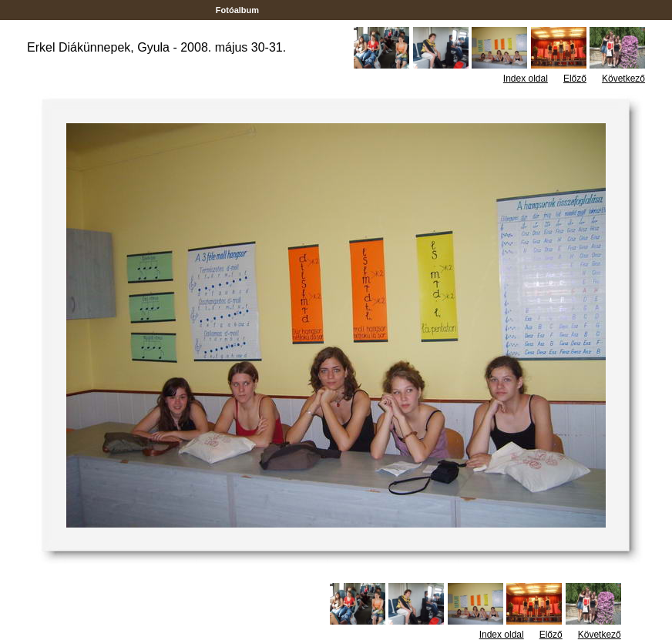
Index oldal (526, 79)
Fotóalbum (237, 10)
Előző (575, 79)
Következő (623, 79)
